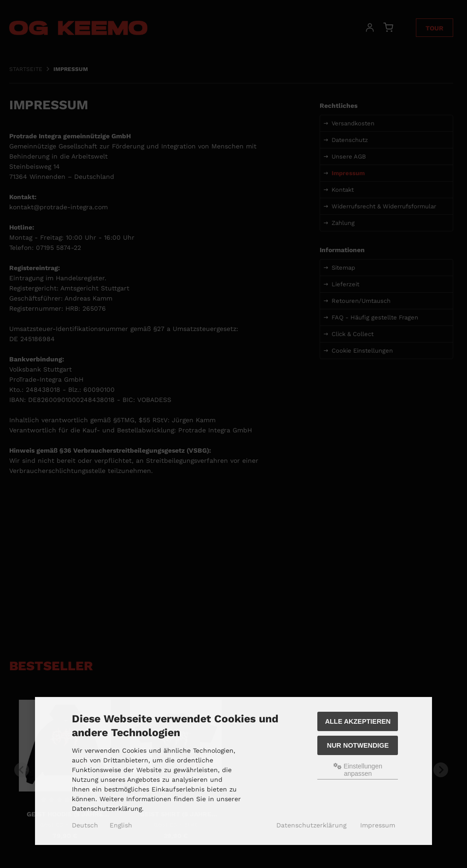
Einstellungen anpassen (358, 770)
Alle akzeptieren (358, 721)
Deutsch (85, 825)
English (121, 825)
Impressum (378, 825)
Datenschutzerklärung (311, 825)
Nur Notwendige (358, 745)
